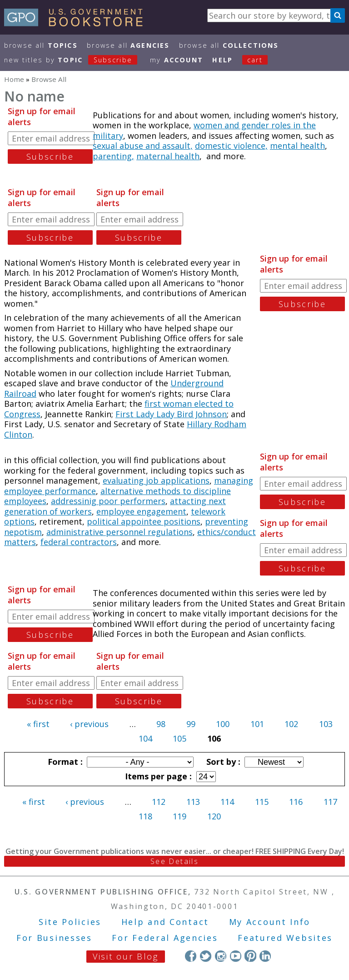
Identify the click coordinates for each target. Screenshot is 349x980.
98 (161, 724)
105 (179, 738)
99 (191, 724)
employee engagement (141, 511)
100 (223, 724)
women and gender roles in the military (204, 130)
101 (257, 724)
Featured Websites (285, 938)
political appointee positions (144, 521)
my (177, 60)
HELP (222, 60)
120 (214, 816)
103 (326, 724)
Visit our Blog (126, 956)
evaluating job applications (156, 480)
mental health (297, 146)
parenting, (113, 156)
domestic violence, (231, 146)
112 (159, 802)
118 (145, 816)
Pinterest (250, 956)
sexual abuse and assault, (143, 146)
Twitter (206, 956)
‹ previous (89, 724)
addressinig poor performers (108, 501)
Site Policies (70, 922)
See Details (174, 861)
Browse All (41, 45)
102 (291, 724)
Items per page (157, 776)
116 (296, 802)
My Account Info (270, 922)
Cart (255, 60)
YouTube (236, 956)
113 (193, 802)
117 (330, 802)
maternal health (168, 156)
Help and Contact (165, 922)
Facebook (191, 956)
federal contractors (79, 542)
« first (38, 724)
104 (145, 738)
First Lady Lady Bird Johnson (171, 414)
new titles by (75, 60)
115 (262, 802)
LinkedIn (265, 956)
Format (64, 762)
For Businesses (54, 938)
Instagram (221, 956)
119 (179, 816)
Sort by (222, 762)
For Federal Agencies (165, 938)
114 (227, 802)
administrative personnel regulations (120, 532)
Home (14, 79)
